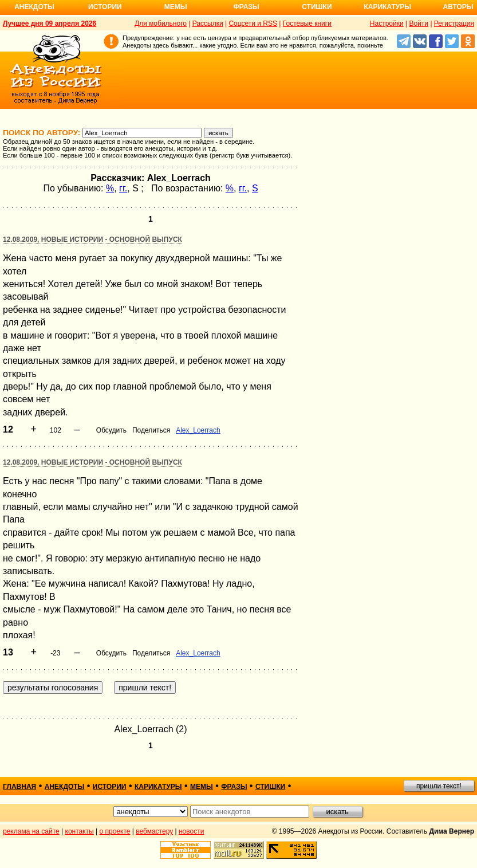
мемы (202, 787)
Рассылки (208, 23)
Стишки (317, 7)
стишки (270, 787)
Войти (419, 23)
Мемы (176, 7)
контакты (80, 831)
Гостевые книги (307, 23)
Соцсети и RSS (253, 23)
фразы (234, 787)
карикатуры (158, 787)
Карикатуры (387, 7)
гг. (123, 188)
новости (191, 831)
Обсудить (111, 430)
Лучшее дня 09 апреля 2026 (50, 23)
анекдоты (65, 787)
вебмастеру (154, 831)
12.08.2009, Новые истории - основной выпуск (92, 239)
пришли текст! (439, 786)
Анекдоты (34, 7)
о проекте (115, 831)
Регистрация (454, 23)
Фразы (246, 7)
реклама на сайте (31, 831)
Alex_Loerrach (198, 430)
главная (19, 787)
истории (110, 787)
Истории (105, 7)
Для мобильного (161, 23)
